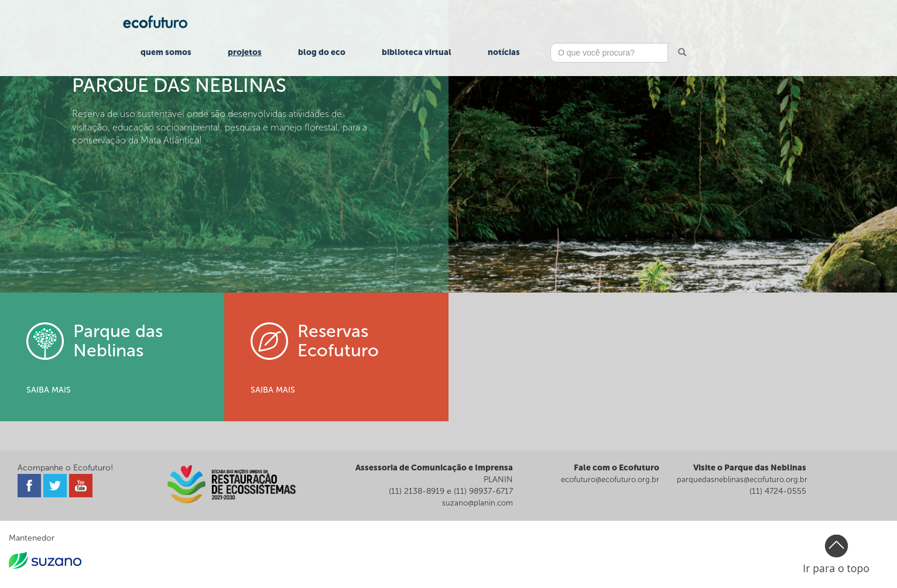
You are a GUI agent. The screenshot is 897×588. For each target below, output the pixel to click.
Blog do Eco (322, 52)
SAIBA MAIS (49, 390)
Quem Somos (166, 52)
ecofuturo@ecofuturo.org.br (610, 479)
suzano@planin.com (477, 503)
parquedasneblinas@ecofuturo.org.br (742, 479)
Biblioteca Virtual (417, 52)
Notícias (504, 52)
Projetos (245, 52)
